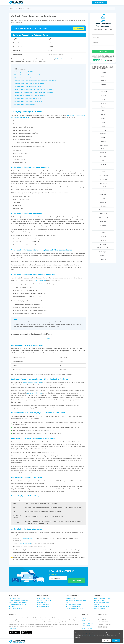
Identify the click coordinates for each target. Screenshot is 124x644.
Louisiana (103, 134)
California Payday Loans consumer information (27, 345)
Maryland (103, 141)
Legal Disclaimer (87, 628)
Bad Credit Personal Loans (44, 600)
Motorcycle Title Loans (99, 608)
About (84, 618)
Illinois (103, 114)
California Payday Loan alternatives (27, 529)
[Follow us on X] (104, 627)
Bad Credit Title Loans (99, 600)
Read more (106, 640)
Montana (103, 164)
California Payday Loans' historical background (27, 496)
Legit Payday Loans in (21, 95)
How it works (86, 626)
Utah (103, 233)
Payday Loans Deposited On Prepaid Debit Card (18, 605)
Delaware (103, 95)
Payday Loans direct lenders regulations (32, 84)
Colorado (103, 88)
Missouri (103, 160)
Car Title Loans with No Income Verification (101, 603)
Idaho (103, 111)
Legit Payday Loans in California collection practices (34, 438)
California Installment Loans (27, 538)
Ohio (103, 198)
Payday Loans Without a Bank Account (19, 600)
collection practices (39, 95)
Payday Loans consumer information (31, 86)
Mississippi (103, 156)
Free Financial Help (88, 623)
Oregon (103, 206)
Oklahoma (103, 202)
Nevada (103, 172)
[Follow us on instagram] (99, 627)
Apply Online (100, 3)
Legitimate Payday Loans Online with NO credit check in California (40, 379)
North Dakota (103, 194)
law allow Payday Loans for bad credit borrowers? (38, 92)
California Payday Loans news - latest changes (27, 478)
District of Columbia (103, 248)
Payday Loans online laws (28, 78)
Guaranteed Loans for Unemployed (18, 602)
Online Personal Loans (43, 598)
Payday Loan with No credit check (32, 383)
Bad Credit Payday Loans (15, 608)
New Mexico (103, 183)
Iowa (103, 122)
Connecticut (103, 92)
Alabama (103, 73)
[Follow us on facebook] (101, 627)
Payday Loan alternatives (28, 104)
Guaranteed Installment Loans (73, 604)
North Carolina (103, 191)
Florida (103, 99)
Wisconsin (103, 255)
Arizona (103, 80)
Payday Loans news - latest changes (31, 98)
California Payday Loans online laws (27, 213)
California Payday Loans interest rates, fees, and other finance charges (42, 250)
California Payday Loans (62, 59)
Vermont (103, 236)
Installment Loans (70, 598)
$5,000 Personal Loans (43, 604)
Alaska (103, 76)
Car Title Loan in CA (25, 544)
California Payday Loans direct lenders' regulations (33, 274)
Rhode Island (103, 214)
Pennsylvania (103, 210)
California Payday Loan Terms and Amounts (30, 167)
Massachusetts (103, 145)
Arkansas (103, 84)
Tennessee (103, 225)
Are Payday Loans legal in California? (25, 72)
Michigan (103, 149)
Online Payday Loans (14, 598)
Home (12, 9)
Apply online (79, 28)
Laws (16, 9)
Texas (103, 229)
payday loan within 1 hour (35, 393)
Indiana (103, 118)
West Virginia (103, 252)
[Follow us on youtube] (106, 627)
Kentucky (103, 130)
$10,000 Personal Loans (43, 606)
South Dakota (103, 221)
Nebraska (103, 168)
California (29, 9)
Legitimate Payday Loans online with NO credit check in (31, 89)
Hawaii (103, 107)
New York (103, 187)
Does (16, 92)
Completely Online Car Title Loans (102, 598)
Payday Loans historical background (31, 101)
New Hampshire (103, 175)
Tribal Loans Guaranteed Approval (74, 608)
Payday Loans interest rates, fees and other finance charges (38, 81)
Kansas (103, 126)
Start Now (103, 52)
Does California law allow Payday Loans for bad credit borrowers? (40, 413)
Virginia (103, 240)
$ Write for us (86, 620)
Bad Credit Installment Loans (73, 606)
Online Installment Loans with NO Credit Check (76, 601)
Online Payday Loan (40, 280)
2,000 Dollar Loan (42, 602)
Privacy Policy (107, 56)
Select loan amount (58, 578)
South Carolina (103, 217)
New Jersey (103, 179)
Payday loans (22, 9)
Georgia (103, 103)
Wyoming (103, 259)
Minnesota (103, 153)
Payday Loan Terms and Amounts (30, 75)
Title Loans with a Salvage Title (101, 606)
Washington (103, 244)
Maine (103, 137)
